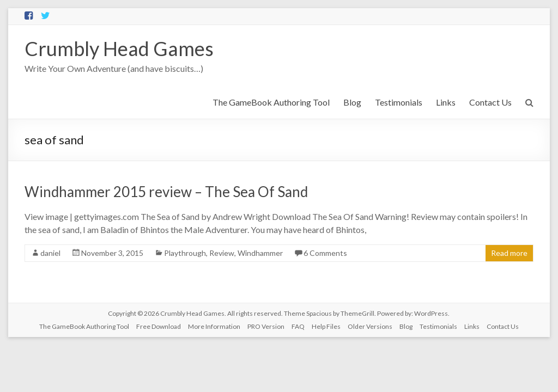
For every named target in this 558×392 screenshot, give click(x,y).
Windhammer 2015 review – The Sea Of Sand (166, 192)
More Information (214, 326)
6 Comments (325, 253)
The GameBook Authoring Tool (271, 102)
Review (222, 253)
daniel (50, 253)
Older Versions (370, 326)
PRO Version (266, 326)
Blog (352, 102)
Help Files (326, 326)
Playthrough (185, 253)
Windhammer (260, 253)
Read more (509, 253)
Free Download (159, 326)
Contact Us (490, 102)
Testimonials (399, 102)
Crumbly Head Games (119, 48)
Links (446, 102)
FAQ (298, 326)
